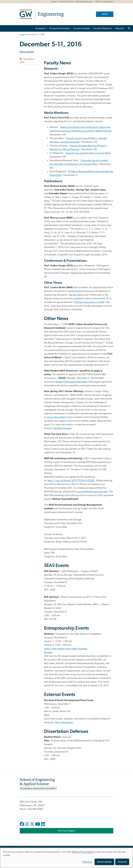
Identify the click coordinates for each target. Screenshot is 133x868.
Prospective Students (60, 28)
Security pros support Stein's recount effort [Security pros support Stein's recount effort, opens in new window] (88, 153)
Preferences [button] (87, 862)
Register (48, 652)
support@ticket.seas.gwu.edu (92, 492)
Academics (41, 28)
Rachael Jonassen (63, 428)
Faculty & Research (103, 28)
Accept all (122, 862)
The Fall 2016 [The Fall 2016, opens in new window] (76, 295)
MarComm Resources (84, 2)
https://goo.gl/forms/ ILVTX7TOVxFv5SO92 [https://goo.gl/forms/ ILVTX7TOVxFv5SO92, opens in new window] (71, 481)
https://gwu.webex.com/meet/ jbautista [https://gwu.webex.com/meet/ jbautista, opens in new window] (66, 649)
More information (64, 722)
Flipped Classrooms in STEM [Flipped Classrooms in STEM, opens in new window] (89, 302)
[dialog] (66, 858)
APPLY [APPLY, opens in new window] (105, 14)
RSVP (47, 715)
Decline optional (104, 862)
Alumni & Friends (66, 2)
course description (56, 417)
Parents (54, 2)
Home (22, 35)
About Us (120, 28)
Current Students (82, 28)
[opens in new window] (22, 826)
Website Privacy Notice (83, 852)
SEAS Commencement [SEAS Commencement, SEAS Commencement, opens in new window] (104, 2)
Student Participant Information (72, 382)
